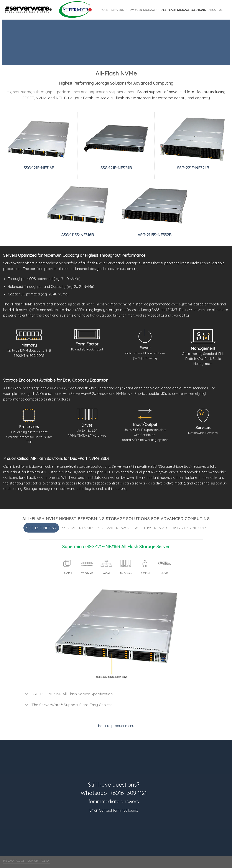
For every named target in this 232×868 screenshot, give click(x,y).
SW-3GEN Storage (144, 10)
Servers (119, 10)
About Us (215, 10)
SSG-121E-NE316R (39, 168)
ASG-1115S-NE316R (77, 235)
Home (104, 10)
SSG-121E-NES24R (116, 168)
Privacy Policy (14, 861)
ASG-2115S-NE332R (155, 235)
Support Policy (39, 861)
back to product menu (116, 726)
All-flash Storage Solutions (183, 10)
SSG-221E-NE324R (193, 168)
